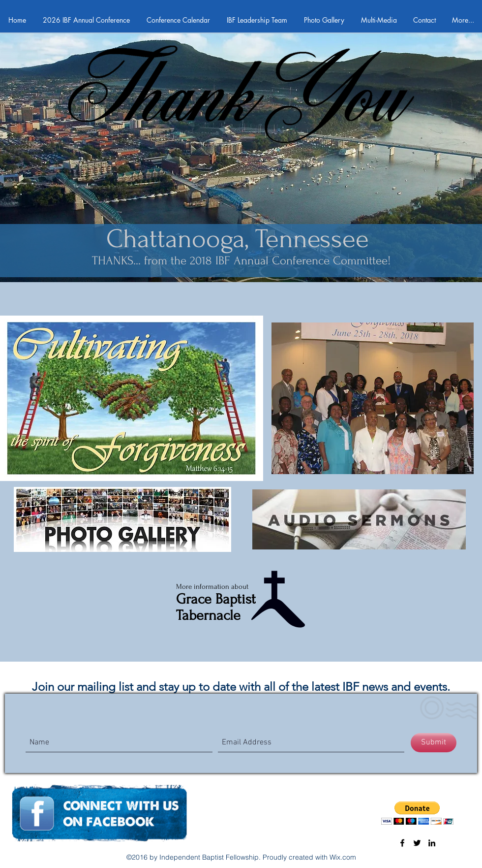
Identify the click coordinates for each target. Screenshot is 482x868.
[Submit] (434, 743)
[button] (417, 813)
